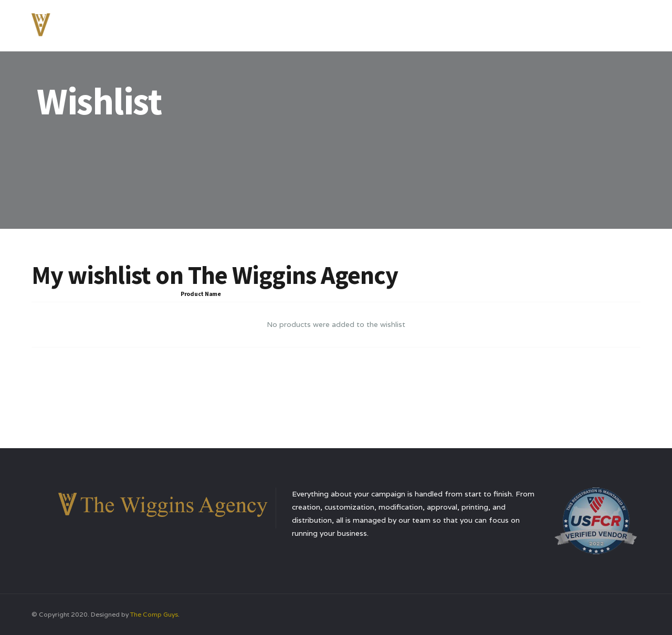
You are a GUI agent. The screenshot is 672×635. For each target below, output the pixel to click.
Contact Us (588, 23)
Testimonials (522, 23)
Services (463, 23)
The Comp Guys (154, 614)
